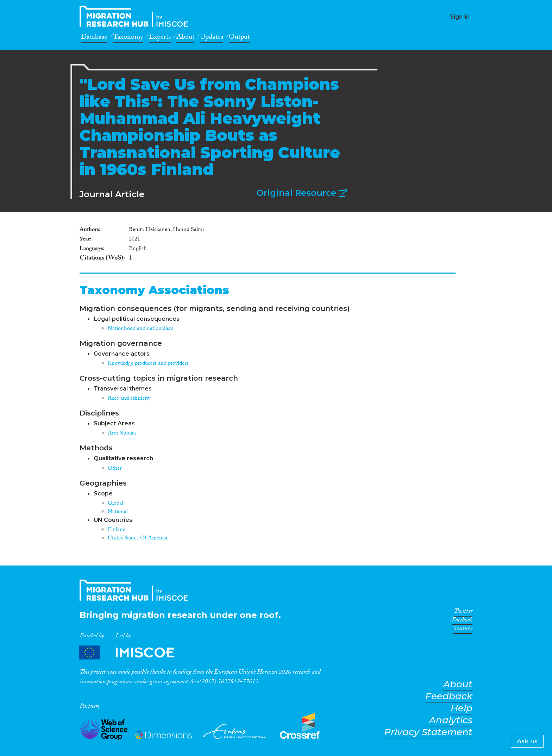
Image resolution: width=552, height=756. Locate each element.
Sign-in (460, 17)
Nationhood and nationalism (141, 329)
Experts (160, 38)
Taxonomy (128, 38)
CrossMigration (136, 16)
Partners (133, 653)
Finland (117, 530)
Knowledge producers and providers (148, 364)
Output (239, 38)
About (185, 38)
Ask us (527, 741)
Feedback (449, 696)
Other (115, 469)
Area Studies (122, 434)
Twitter (463, 612)
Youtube (463, 630)
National (118, 512)
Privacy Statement (428, 732)
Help (462, 708)
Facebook (462, 621)
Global (115, 504)
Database (94, 38)
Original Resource (302, 193)
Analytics (451, 720)
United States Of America (137, 539)
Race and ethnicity (129, 399)
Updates (212, 38)
